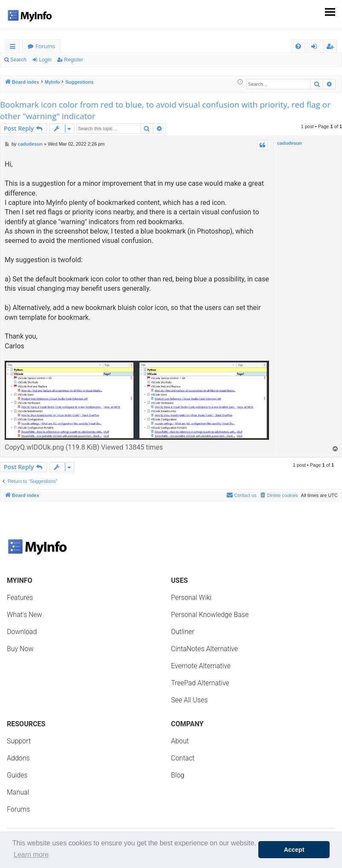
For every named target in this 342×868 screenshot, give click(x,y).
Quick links (14, 48)
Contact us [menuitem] (241, 495)
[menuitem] (298, 46)
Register (74, 60)
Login (45, 60)
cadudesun (289, 143)
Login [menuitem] (316, 48)
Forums (45, 46)
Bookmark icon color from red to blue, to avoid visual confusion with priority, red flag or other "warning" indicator (165, 110)
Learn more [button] (31, 855)
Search (18, 60)
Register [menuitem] (332, 48)
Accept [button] (294, 850)
